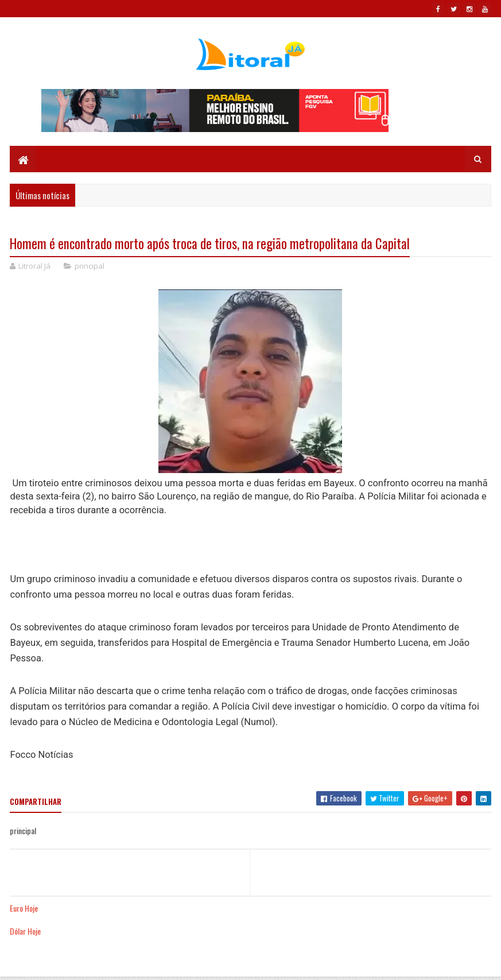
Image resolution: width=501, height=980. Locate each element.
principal (90, 266)
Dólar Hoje (25, 931)
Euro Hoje (24, 908)
